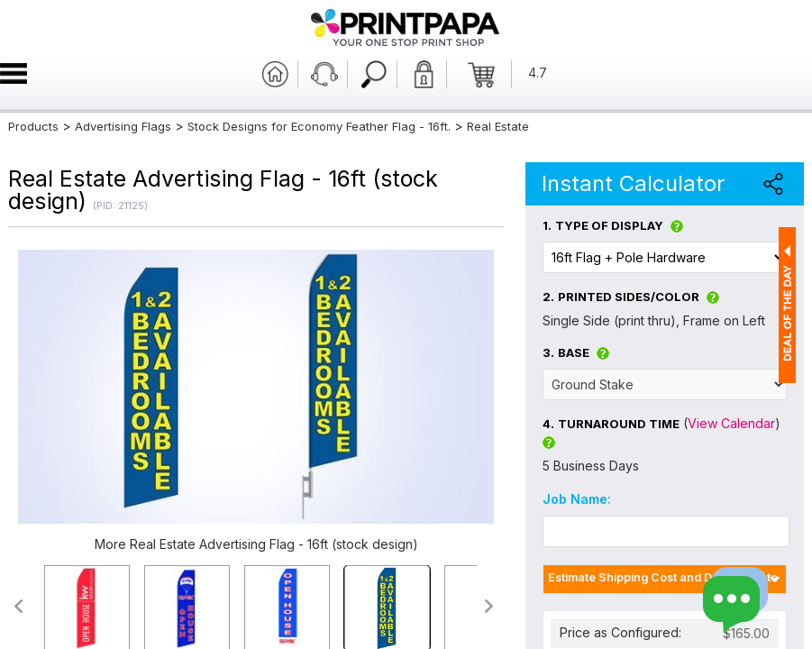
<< (18, 606)
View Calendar (731, 423)
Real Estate (498, 126)
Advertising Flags (123, 126)
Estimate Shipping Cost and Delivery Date (663, 577)
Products (33, 126)
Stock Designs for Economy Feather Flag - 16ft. (319, 126)
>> (490, 606)
